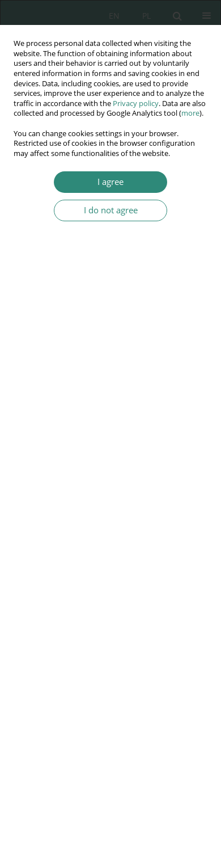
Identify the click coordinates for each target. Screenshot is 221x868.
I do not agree (111, 210)
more (190, 113)
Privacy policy (136, 104)
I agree (110, 182)
